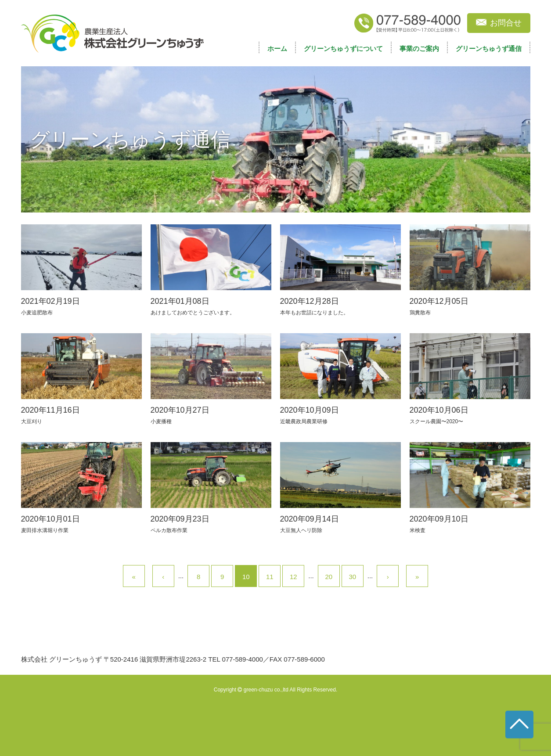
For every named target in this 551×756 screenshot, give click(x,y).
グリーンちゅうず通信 (489, 49)
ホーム (277, 49)
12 (294, 577)
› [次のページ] (388, 577)
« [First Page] (134, 577)
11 (270, 577)
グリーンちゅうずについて (343, 49)
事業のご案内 (419, 49)
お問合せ (506, 23)
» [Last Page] (417, 577)
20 (329, 577)
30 (352, 577)
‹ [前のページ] (163, 577)
